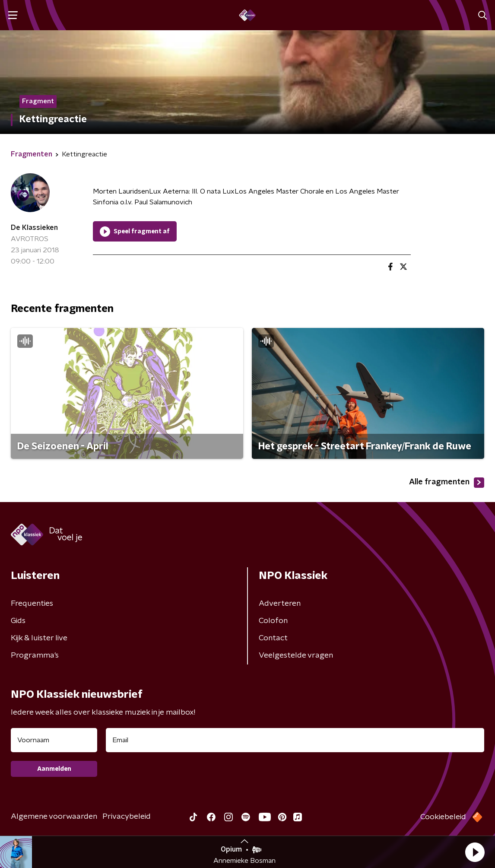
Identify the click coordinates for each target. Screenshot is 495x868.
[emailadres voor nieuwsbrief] (295, 740)
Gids (18, 621)
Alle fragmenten (447, 483)
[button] (475, 852)
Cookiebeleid (443, 817)
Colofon (273, 621)
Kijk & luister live (39, 638)
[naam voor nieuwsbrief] (54, 740)
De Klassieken (34, 228)
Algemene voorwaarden (54, 817)
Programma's (35, 655)
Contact (273, 638)
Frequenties (32, 604)
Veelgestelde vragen (296, 655)
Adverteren (280, 604)
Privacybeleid (127, 817)
